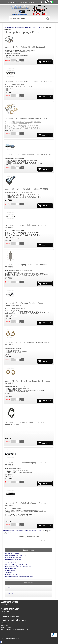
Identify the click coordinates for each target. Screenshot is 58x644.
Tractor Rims (8, 572)
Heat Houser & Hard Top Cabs (13, 574)
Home (9, 588)
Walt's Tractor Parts (9, 27)
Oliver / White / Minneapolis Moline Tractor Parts (17, 565)
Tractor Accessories (10, 578)
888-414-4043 (4, 625)
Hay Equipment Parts (10, 569)
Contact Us (5, 605)
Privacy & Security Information (10, 616)
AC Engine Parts (37, 27)
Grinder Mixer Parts (10, 571)
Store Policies (6, 612)
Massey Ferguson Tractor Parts (13, 557)
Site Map (4, 614)
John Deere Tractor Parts (11, 563)
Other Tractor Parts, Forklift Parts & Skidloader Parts (18, 567)
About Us (10, 594)
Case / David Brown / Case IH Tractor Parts (16, 555)
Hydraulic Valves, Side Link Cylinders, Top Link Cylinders (19, 576)
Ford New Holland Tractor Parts (13, 559)
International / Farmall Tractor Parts (14, 561)
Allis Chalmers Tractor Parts (23, 27)
